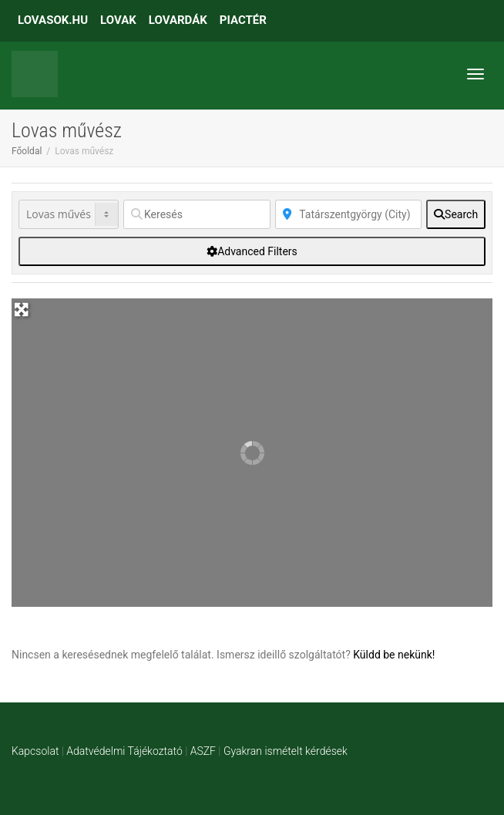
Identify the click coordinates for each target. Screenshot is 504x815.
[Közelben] (349, 214)
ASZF (203, 751)
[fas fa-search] (456, 214)
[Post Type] (69, 214)
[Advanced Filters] (252, 251)
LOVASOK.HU (53, 20)
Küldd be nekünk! (394, 655)
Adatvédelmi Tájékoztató (124, 751)
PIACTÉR (243, 20)
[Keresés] (197, 214)
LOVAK (118, 20)
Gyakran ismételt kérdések (286, 751)
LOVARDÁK (178, 20)
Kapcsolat (35, 751)
